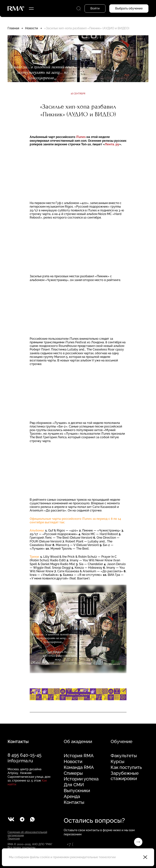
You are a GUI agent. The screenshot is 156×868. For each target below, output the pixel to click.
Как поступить (126, 767)
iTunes (81, 137)
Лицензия (14, 839)
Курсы (118, 762)
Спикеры (73, 773)
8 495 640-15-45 (24, 755)
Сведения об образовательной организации (27, 834)
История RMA (79, 756)
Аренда (72, 796)
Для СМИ (74, 785)
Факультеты (124, 756)
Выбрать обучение (129, 8)
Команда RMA (79, 767)
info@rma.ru (20, 761)
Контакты (74, 802)
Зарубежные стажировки (125, 776)
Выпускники (77, 791)
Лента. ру (112, 144)
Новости (32, 28)
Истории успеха (81, 779)
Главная (13, 28)
